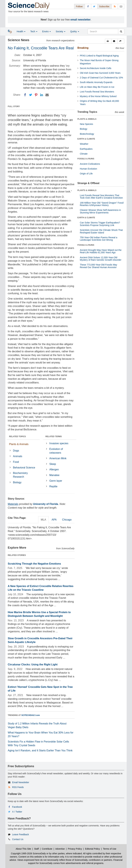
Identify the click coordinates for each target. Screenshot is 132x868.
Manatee (54, 475)
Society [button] (60, 31)
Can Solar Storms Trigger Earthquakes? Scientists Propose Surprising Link (100, 224)
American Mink (58, 458)
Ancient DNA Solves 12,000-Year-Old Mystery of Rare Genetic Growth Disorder (101, 259)
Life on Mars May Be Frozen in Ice (97, 87)
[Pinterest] (36, 95)
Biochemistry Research (20, 475)
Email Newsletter (21, 782)
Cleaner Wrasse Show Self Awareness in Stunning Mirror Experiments (100, 211)
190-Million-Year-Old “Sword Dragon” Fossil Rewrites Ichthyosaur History (102, 204)
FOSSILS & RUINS (86, 159)
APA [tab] (54, 520)
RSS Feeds (18, 787)
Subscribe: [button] (104, 6)
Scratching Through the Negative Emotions (34, 564)
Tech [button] (34, 31)
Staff (36, 849)
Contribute (47, 849)
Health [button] (21, 31)
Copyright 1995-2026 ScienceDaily (28, 853)
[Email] (47, 95)
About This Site (23, 849)
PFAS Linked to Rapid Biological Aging (99, 56)
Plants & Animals (19, 444)
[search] (121, 31)
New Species (87, 124)
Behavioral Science (24, 468)
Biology (17, 482)
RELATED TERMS (54, 437)
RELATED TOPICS (17, 437)
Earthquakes (86, 149)
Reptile (53, 486)
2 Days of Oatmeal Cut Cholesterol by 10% (102, 78)
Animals (18, 456)
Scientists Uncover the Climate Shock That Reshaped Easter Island (101, 231)
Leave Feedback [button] (21, 834)
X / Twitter (17, 812)
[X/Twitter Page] (94, 6)
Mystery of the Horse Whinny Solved (98, 96)
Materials (13, 504)
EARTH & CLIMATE (86, 139)
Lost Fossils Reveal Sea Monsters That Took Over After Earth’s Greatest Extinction (101, 197)
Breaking (83, 48)
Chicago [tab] (67, 520)
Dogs (16, 451)
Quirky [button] (75, 31)
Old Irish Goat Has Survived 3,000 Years (100, 73)
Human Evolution (89, 169)
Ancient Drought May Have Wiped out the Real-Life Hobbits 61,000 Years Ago (101, 251)
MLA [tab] (43, 520)
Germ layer (56, 481)
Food (16, 462)
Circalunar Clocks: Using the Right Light (33, 665)
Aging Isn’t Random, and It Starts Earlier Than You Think (40, 750)
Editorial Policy (93, 849)
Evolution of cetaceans (56, 451)
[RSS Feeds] (115, 6)
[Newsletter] (121, 6)
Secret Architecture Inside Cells (96, 68)
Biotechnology (87, 134)
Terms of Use (110, 849)
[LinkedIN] (42, 95)
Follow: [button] (79, 6)
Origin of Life (86, 174)
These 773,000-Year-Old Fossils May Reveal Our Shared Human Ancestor (99, 266)
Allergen (54, 469)
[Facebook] (25, 95)
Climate (84, 154)
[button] (108, 41)
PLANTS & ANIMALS (87, 119)
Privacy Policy (75, 849)
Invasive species (59, 443)
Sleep (53, 464)
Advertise (60, 849)
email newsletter (81, 20)
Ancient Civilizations (90, 164)
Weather (84, 144)
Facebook (17, 807)
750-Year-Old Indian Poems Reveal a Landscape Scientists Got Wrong (99, 239)
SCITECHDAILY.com (31, 715)
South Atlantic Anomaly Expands (96, 82)
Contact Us (18, 839)
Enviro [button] (47, 31)
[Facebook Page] (88, 6)
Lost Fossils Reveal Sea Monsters (97, 92)
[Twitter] (31, 95)
